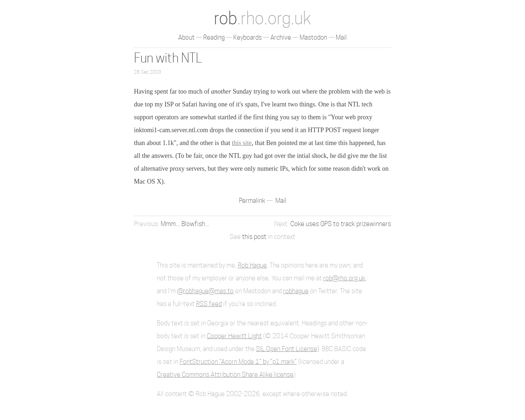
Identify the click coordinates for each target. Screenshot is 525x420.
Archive (281, 37)
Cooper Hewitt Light (234, 336)
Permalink (253, 201)
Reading (214, 37)
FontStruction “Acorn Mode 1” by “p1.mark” (238, 362)
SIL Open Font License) (287, 349)
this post (254, 237)
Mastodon (313, 37)
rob (262, 18)
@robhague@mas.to (205, 291)
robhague (296, 291)
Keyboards (247, 37)
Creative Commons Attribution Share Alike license (225, 374)
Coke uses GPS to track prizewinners (341, 224)
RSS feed (209, 304)
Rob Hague (252, 265)
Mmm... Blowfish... (185, 224)
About (186, 37)
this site (242, 143)
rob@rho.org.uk (344, 278)
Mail (341, 37)
